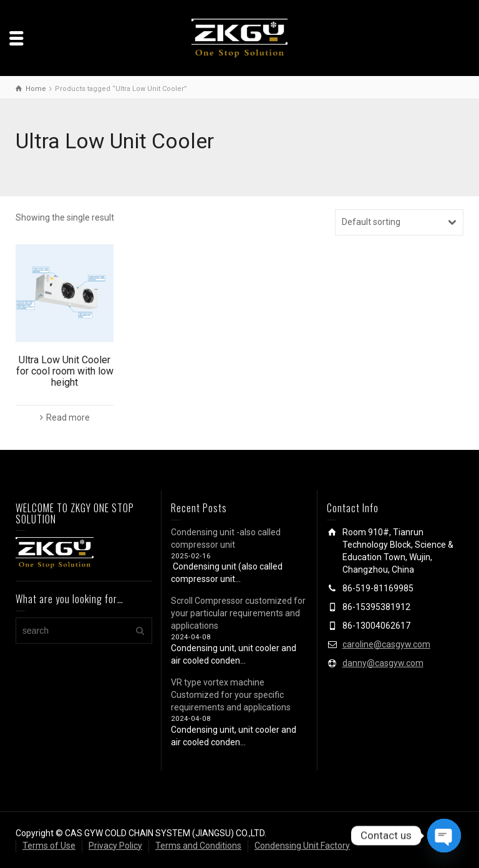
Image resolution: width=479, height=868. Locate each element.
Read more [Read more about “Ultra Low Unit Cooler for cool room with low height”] (68, 417)
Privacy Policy (115, 846)
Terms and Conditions (198, 846)
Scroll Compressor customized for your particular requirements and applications (238, 613)
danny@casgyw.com (383, 663)
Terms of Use (49, 846)
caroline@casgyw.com (386, 644)
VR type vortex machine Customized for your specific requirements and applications (231, 695)
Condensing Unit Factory (302, 846)
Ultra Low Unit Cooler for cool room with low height (65, 371)
